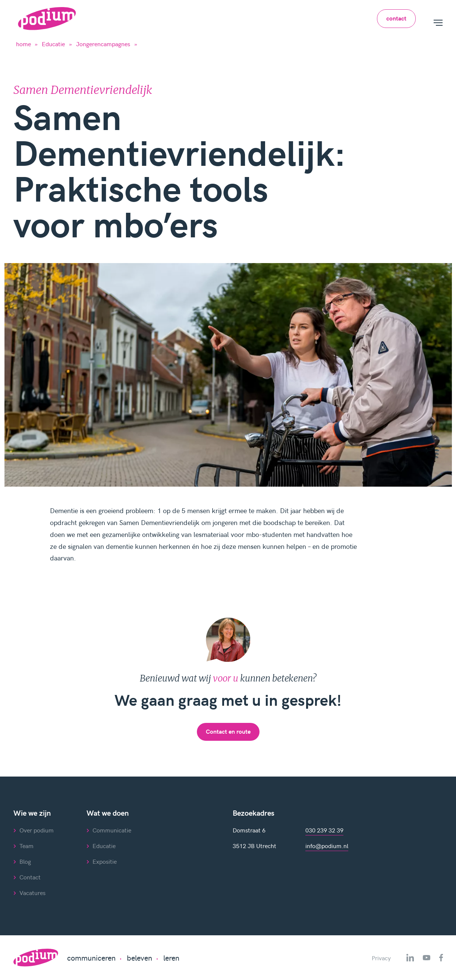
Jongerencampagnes (103, 44)
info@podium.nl (327, 845)
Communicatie (112, 830)
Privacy (381, 958)
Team (26, 845)
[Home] (47, 19)
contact (396, 18)
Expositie (105, 861)
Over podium (37, 830)
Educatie (53, 44)
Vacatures (32, 892)
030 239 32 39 (324, 830)
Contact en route (228, 731)
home (23, 44)
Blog (25, 861)
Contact (30, 877)
